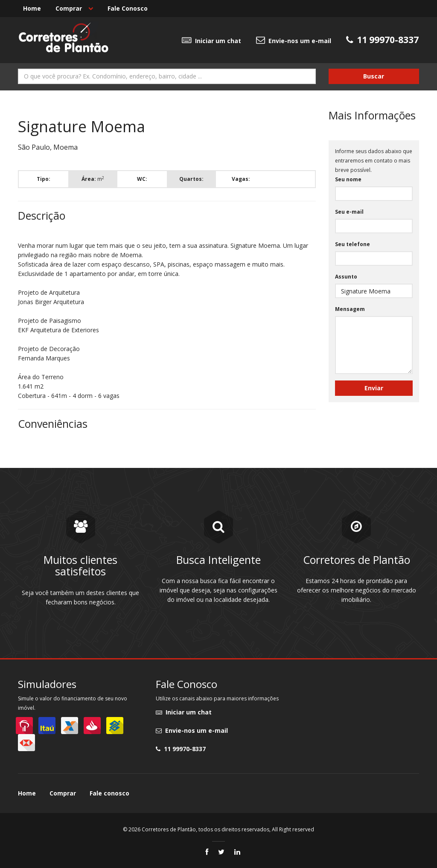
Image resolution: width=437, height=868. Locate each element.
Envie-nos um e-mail (294, 40)
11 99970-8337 (181, 749)
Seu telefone (353, 244)
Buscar (374, 76)
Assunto (346, 277)
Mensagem (350, 309)
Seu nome (348, 179)
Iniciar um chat (211, 40)
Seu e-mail (349, 212)
